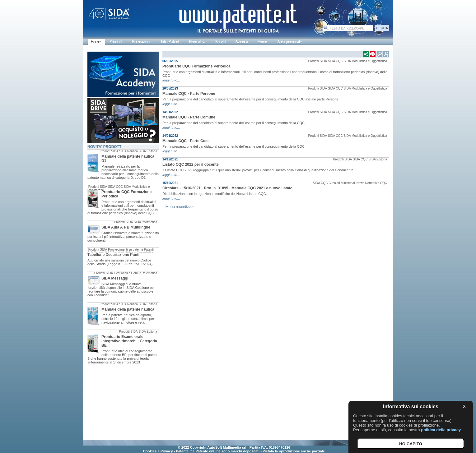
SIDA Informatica (145, 222)
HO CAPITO (411, 444)
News (360, 183)
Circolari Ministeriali (342, 183)
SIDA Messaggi (115, 278)
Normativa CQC (376, 183)
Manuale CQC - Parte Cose (186, 141)
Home (96, 42)
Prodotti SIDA (109, 151)
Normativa (198, 42)
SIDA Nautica (128, 151)
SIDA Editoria (148, 151)
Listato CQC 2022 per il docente (191, 164)
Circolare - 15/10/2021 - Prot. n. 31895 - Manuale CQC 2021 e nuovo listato (227, 188)
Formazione (142, 42)
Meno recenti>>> (180, 207)
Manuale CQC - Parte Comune (189, 117)
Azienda (242, 42)
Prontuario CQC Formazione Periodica (196, 66)
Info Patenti (171, 42)
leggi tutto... (171, 80)
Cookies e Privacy (158, 451)
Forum (263, 42)
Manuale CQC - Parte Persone (189, 94)
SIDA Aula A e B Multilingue (126, 227)
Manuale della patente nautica (128, 309)
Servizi (221, 42)
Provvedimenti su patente (126, 250)
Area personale (289, 42)
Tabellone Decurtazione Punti (113, 255)
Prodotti (116, 42)
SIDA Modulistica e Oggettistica (365, 61)
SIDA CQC (115, 187)
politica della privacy (441, 430)
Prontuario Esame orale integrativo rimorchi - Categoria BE (129, 341)
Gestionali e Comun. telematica (135, 273)
